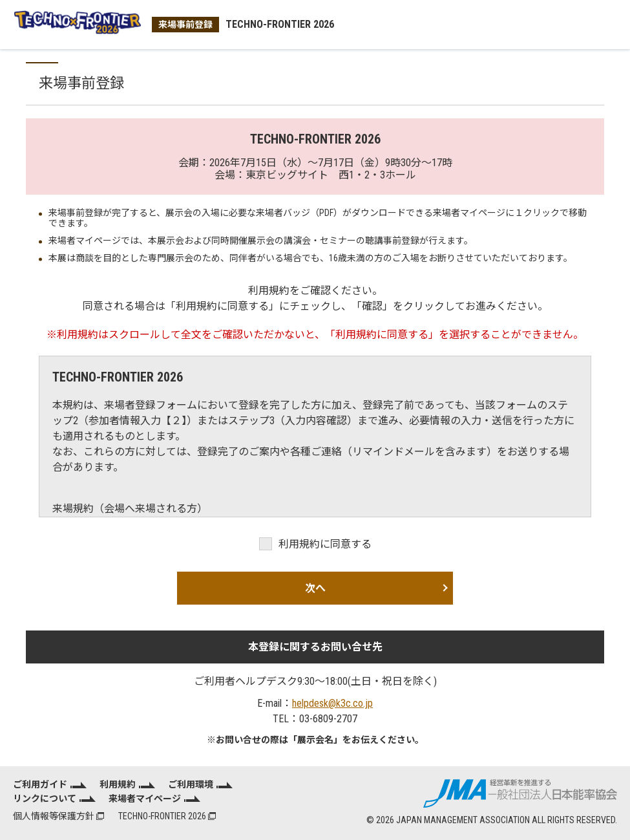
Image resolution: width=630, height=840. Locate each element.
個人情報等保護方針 (58, 816)
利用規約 (118, 784)
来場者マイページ (145, 799)
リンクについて (45, 799)
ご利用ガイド (40, 784)
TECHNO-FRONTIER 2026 (167, 816)
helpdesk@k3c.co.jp (332, 703)
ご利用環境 (191, 784)
